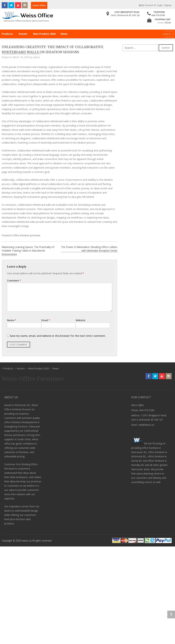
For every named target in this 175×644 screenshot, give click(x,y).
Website (80, 320)
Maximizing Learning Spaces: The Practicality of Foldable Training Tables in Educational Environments (28, 251)
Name (12, 320)
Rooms (23, 34)
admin (36, 57)
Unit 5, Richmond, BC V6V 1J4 (125, 15)
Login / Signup (163, 5)
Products (7, 34)
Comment (14, 281)
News (64, 34)
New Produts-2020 (44, 34)
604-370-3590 (158, 15)
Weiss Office (138, 405)
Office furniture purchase (27, 235)
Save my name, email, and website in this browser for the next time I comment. (58, 336)
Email (46, 320)
